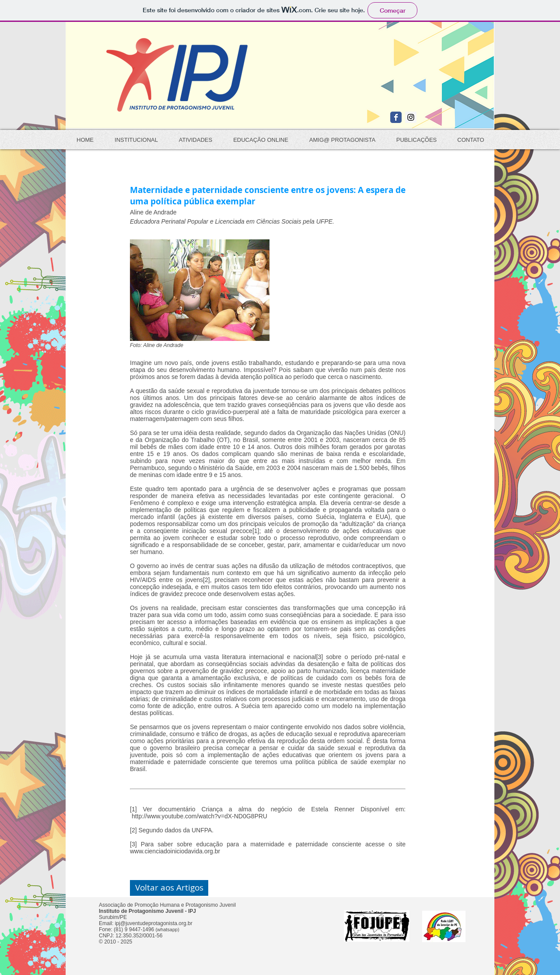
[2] (206, 580)
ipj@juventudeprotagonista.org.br (154, 923)
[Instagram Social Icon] (411, 117)
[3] (320, 657)
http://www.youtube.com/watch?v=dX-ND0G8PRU (199, 816)
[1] (256, 531)
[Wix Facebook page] (396, 117)
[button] (169, 888)
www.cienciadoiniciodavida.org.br (175, 851)
